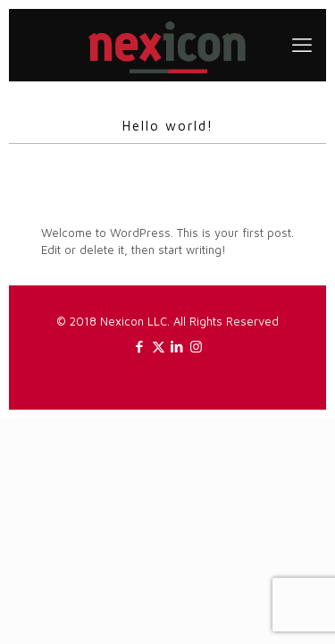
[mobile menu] (302, 45)
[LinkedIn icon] (177, 347)
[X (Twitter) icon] (159, 347)
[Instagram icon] (196, 347)
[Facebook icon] (140, 347)
